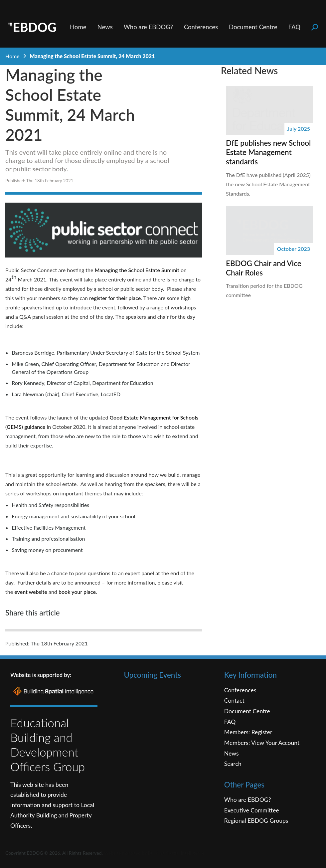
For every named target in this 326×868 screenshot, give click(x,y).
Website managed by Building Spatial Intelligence (154, 853)
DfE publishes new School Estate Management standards (268, 152)
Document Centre (253, 27)
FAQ (295, 27)
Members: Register (248, 732)
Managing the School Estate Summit (137, 270)
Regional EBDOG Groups (256, 821)
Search (233, 764)
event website (31, 592)
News (105, 27)
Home (78, 27)
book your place (77, 592)
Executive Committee (252, 810)
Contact (234, 700)
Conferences (201, 27)
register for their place (115, 298)
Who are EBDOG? (148, 27)
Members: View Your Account (262, 743)
